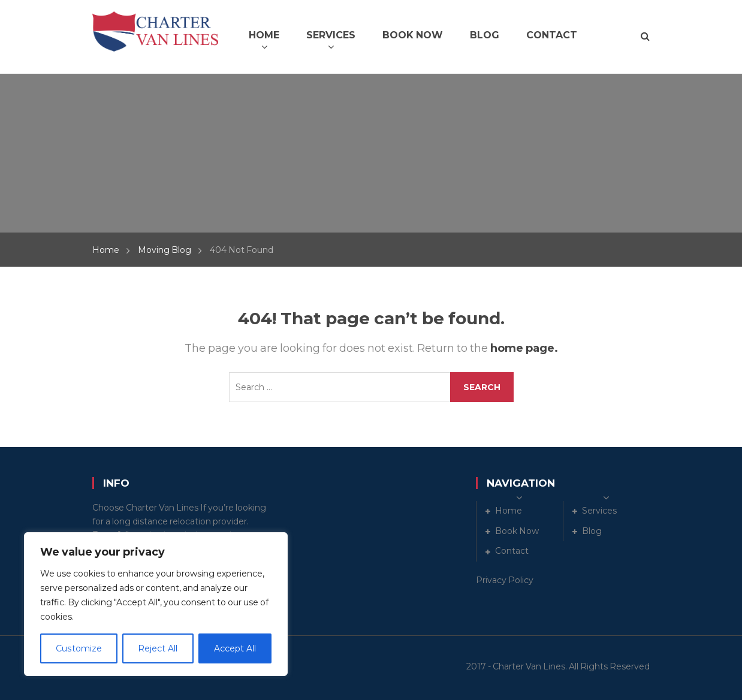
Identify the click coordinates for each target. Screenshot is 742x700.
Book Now (517, 531)
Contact (512, 551)
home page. (524, 348)
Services (599, 511)
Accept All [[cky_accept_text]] (235, 648)
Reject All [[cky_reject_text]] (158, 648)
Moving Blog (165, 250)
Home (106, 250)
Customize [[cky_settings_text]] (79, 648)
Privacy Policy (505, 580)
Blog (592, 531)
